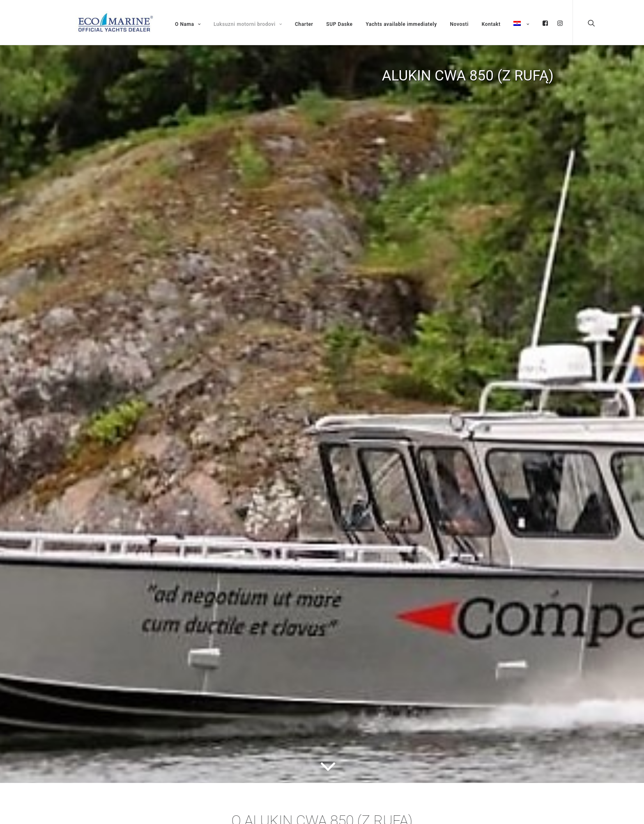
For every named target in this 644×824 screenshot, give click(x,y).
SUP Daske (339, 24)
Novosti (459, 24)
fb (545, 23)
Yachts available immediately (401, 24)
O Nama (188, 24)
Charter (304, 24)
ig (560, 23)
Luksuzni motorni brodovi (248, 24)
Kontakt (491, 24)
